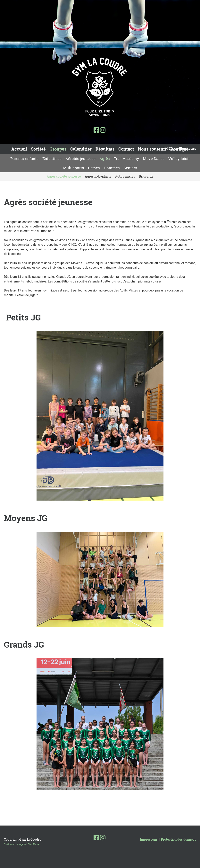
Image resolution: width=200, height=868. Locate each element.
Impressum (149, 839)
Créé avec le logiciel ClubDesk (22, 844)
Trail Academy (126, 158)
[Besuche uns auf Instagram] (103, 130)
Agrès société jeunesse (64, 176)
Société (38, 149)
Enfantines (52, 158)
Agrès (105, 158)
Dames (94, 168)
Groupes (58, 149)
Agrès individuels (98, 176)
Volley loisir (179, 158)
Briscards (146, 176)
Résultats (105, 149)
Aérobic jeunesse (80, 158)
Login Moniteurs (180, 148)
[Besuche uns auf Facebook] (96, 130)
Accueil (19, 149)
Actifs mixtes (125, 176)
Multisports (74, 168)
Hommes (112, 168)
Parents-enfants (24, 158)
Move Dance (154, 158)
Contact (126, 149)
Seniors (130, 168)
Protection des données (179, 839)
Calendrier (81, 149)
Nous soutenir (152, 149)
